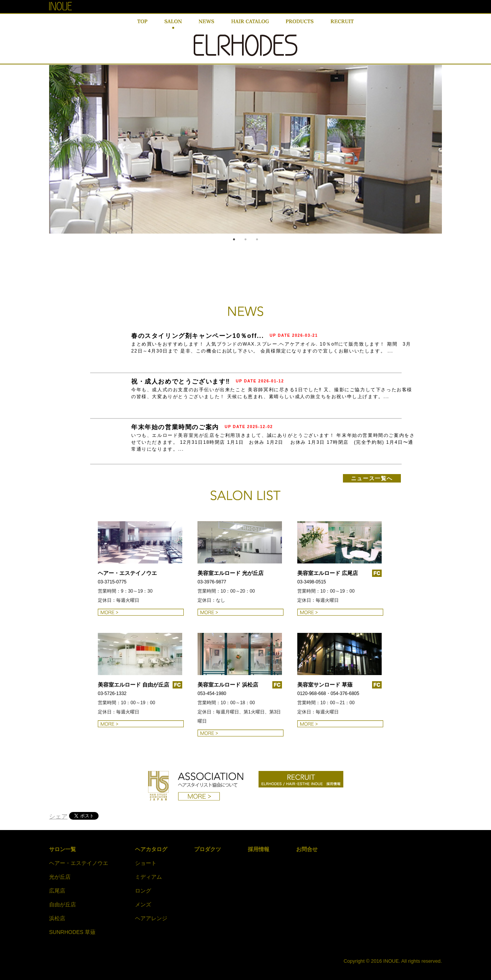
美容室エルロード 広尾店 (328, 573)
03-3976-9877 (212, 582)
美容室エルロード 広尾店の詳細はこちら (340, 612)
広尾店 (57, 891)
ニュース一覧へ (372, 478)
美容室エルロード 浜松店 (228, 685)
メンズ (143, 904)
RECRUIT (342, 24)
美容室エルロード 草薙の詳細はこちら (340, 724)
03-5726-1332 (112, 693)
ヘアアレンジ (151, 918)
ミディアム (148, 877)
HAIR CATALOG (250, 24)
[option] (245, 149)
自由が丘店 (63, 904)
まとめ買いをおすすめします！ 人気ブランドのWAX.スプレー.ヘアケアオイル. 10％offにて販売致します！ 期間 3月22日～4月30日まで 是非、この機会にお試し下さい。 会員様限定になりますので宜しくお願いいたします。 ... (271, 348)
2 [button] (245, 239)
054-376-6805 (345, 693)
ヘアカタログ (151, 849)
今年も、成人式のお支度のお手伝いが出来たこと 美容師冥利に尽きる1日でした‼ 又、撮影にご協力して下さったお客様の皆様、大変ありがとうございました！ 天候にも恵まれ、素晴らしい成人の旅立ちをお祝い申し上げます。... (272, 393)
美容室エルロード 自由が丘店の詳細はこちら (141, 724)
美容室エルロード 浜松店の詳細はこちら (241, 733)
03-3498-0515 (312, 582)
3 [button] (257, 239)
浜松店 (57, 918)
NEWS (206, 24)
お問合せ (307, 849)
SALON (173, 24)
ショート (146, 863)
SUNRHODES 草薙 (72, 932)
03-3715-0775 (112, 582)
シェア (58, 816)
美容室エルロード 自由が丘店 (133, 685)
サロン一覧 (63, 849)
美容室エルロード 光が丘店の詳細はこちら (241, 612)
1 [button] (234, 239)
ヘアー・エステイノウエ (127, 573)
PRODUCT (300, 24)
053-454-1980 (212, 693)
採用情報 (259, 849)
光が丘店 (60, 877)
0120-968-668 (312, 693)
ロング (143, 891)
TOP (142, 24)
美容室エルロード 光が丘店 (231, 573)
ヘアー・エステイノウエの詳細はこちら (141, 612)
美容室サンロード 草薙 (325, 685)
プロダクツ (208, 849)
